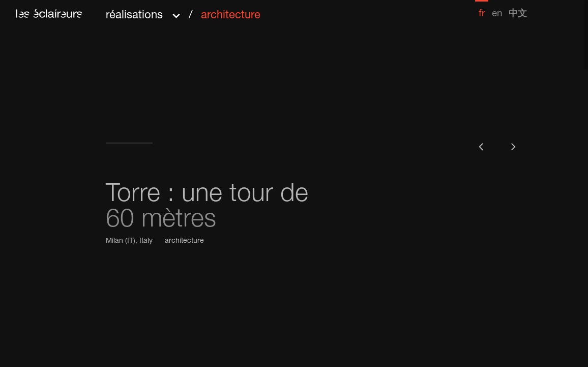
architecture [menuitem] (231, 16)
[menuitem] (482, 9)
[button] (183, 12)
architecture (184, 241)
